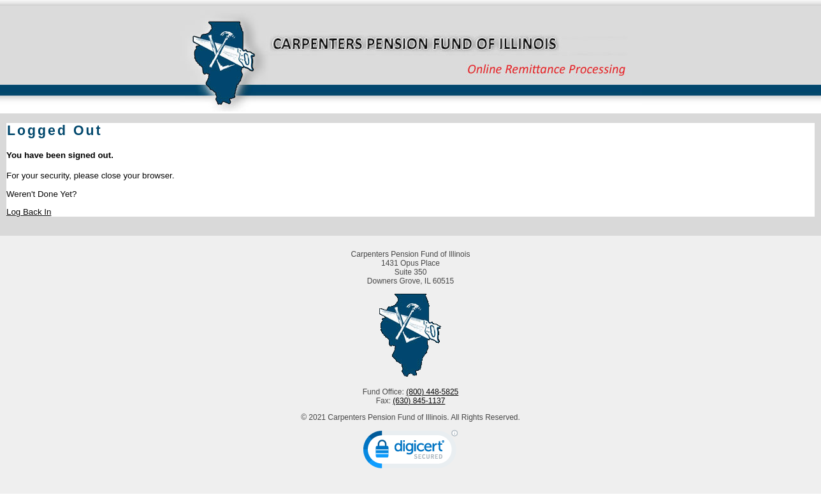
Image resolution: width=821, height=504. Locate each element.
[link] (410, 452)
